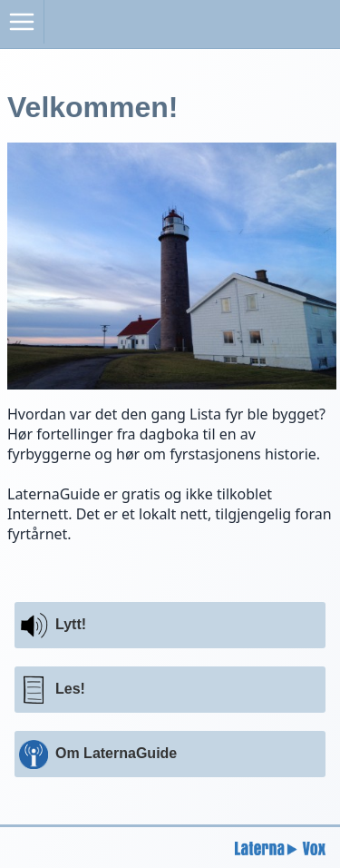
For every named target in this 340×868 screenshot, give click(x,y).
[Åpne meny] (22, 22)
